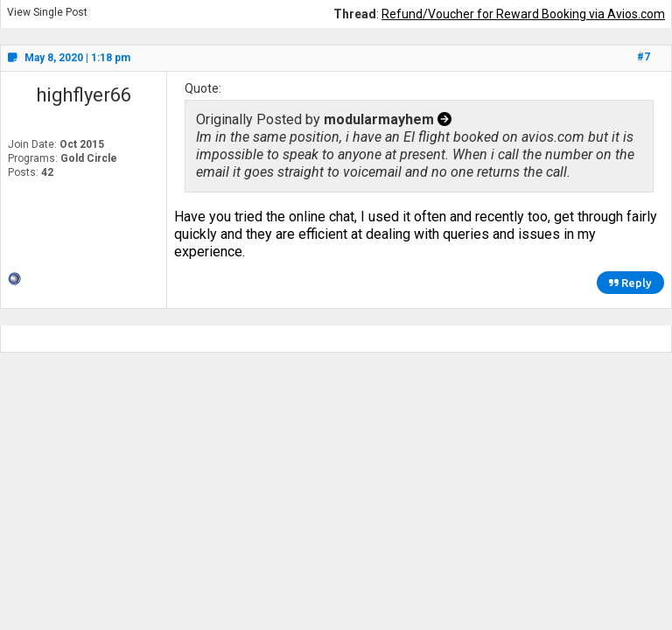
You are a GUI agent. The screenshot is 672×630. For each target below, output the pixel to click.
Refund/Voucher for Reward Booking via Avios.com (523, 14)
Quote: (203, 88)
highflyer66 (84, 95)
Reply (630, 283)
